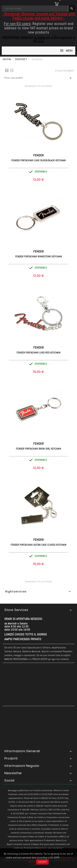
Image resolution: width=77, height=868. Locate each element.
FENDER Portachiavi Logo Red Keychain (39, 353)
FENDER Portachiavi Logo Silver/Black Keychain (38, 160)
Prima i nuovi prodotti (38, 78)
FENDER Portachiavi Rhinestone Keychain (38, 256)
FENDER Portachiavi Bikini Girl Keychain (38, 449)
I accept (42, 862)
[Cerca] (35, 9)
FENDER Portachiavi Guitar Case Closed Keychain (38, 545)
